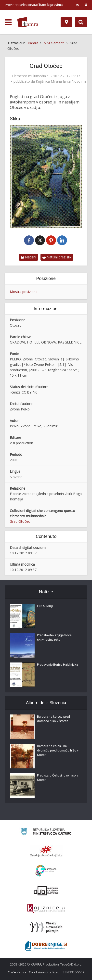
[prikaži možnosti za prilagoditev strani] (78, 5)
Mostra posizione (24, 292)
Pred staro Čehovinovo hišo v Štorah (58, 778)
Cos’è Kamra (17, 972)
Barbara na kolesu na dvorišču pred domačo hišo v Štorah (58, 750)
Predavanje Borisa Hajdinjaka (58, 665)
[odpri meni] (8, 22)
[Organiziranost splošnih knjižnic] (46, 851)
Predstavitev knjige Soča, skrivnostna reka (55, 637)
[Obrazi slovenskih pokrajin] (46, 927)
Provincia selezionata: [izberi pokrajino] (34, 5)
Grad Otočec (20, 521)
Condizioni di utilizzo (44, 972)
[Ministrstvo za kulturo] (46, 832)
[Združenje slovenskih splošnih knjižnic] (46, 909)
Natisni (28, 257)
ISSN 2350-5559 (73, 972)
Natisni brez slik (57, 257)
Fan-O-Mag (45, 606)
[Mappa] (66, 22)
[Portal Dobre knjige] (46, 946)
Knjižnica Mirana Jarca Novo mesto (64, 81)
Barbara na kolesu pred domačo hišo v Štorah (53, 719)
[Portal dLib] (46, 891)
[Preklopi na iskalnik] (81, 22)
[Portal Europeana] (46, 871)
